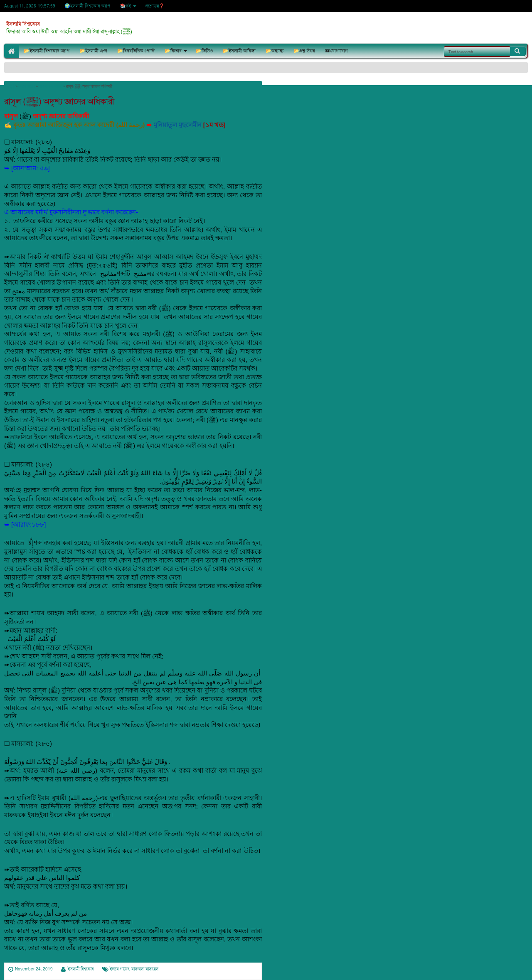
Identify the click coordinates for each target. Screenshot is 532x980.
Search (518, 51)
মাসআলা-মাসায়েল (145, 969)
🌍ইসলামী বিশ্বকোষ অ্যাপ (87, 6)
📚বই (126, 6)
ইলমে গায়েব (119, 969)
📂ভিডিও (204, 51)
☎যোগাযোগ (336, 51)
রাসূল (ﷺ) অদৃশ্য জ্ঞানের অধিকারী (59, 102)
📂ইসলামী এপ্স (93, 51)
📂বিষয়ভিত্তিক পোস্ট (136, 51)
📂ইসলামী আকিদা (239, 51)
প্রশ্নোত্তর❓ (155, 6)
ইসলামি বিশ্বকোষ (23, 24)
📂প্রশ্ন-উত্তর (304, 51)
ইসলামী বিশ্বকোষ (81, 969)
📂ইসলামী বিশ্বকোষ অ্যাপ (47, 51)
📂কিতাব (173, 51)
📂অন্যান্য (275, 51)
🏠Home (11, 51)
